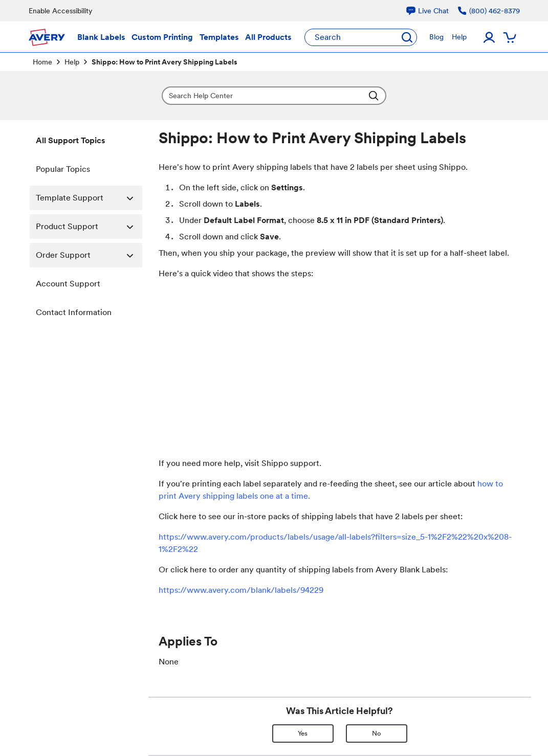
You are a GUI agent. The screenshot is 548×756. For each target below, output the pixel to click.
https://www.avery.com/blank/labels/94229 (241, 590)
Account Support (68, 284)
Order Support (89, 255)
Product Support (89, 227)
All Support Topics (71, 140)
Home (42, 62)
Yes (303, 733)
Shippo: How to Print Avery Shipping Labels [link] (165, 62)
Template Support (89, 198)
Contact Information (74, 312)
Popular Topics (63, 169)
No (377, 733)
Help (72, 62)
